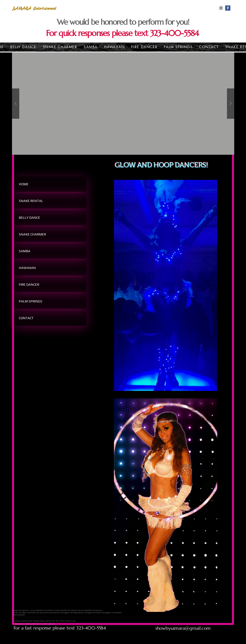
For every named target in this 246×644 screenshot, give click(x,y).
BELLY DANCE (29, 217)
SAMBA (25, 251)
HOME (24, 184)
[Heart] (204, 26)
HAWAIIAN (27, 268)
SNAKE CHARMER (32, 234)
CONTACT (26, 318)
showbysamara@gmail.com (183, 628)
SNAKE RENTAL (31, 201)
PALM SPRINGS (31, 301)
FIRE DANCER (29, 284)
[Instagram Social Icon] (221, 8)
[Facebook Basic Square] (228, 8)
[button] (123, 104)
